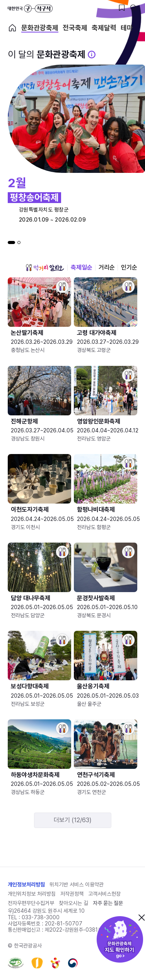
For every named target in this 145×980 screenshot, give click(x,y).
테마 (127, 28)
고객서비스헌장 (104, 894)
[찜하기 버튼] (122, 8)
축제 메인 (12, 28)
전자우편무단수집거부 (31, 903)
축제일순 (82, 267)
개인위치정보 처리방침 (32, 894)
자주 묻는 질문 (108, 903)
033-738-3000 (41, 917)
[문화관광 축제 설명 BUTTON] (92, 55)
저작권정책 (72, 894)
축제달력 (104, 28)
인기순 (129, 267)
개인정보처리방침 (26, 884)
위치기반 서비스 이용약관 (77, 884)
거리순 (107, 267)
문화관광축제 (40, 28)
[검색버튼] (133, 8)
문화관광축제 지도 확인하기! (120, 939)
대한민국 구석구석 (30, 9)
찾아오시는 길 (73, 903)
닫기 (142, 917)
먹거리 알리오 (45, 268)
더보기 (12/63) (73, 820)
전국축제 (75, 28)
